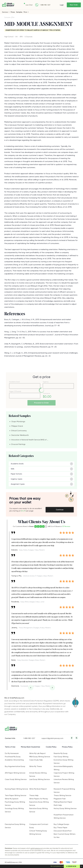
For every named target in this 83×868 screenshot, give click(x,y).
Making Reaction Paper (63, 802)
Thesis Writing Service (62, 795)
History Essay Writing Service (65, 808)
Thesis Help (34, 795)
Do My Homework (12, 753)
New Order (74, 5)
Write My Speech (12, 799)
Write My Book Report (38, 789)
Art (13, 17)
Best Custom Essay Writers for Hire (65, 836)
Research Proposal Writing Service (64, 791)
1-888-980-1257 (45, 5)
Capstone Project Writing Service (64, 774)
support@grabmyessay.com (51, 738)
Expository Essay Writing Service (39, 804)
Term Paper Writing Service (16, 795)
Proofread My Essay (13, 757)
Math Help (58, 805)
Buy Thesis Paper (61, 828)
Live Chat (29, 5)
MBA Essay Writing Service (40, 757)
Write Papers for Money (39, 799)
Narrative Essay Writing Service (38, 810)
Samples (19, 12)
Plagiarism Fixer (60, 799)
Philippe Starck (17, 426)
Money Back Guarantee (31, 747)
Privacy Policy (67, 747)
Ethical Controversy (19, 431)
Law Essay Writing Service (40, 779)
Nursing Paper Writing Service (16, 789)
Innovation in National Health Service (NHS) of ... (30, 440)
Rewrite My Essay (61, 753)
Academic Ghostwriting (14, 760)
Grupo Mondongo (18, 422)
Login (62, 5)
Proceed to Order (41, 403)
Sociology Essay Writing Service (14, 810)
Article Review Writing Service (38, 774)
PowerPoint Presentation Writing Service (64, 816)
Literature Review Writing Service (64, 781)
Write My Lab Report (37, 753)
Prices (13, 12)
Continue (60, 510)
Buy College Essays (61, 824)
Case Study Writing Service (16, 779)
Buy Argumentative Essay (15, 766)
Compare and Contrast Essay (39, 826)
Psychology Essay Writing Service (15, 804)
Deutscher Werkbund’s (20, 435)
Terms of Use (10, 747)
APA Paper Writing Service (15, 773)
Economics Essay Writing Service (63, 761)
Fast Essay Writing (61, 757)
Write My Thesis (36, 766)
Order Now (72, 866)
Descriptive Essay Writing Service (15, 826)
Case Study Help (36, 760)
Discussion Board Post (63, 831)
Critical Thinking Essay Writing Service (38, 832)
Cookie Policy (51, 747)
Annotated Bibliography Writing (63, 768)
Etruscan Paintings (18, 444)
